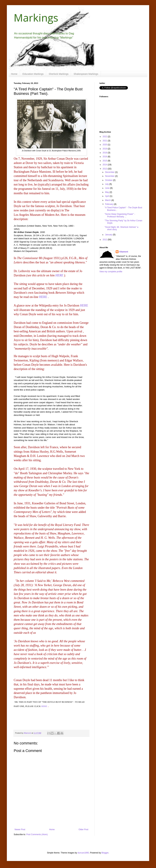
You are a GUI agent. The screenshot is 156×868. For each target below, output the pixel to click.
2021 (105, 141)
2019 (105, 149)
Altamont (124, 252)
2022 (105, 137)
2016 (105, 157)
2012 (105, 240)
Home (14, 74)
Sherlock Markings (59, 74)
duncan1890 (83, 853)
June (108, 188)
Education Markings (33, 74)
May (107, 192)
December (110, 172)
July (107, 184)
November (110, 176)
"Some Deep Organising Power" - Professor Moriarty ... (120, 215)
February (109, 204)
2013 (105, 169)
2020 (105, 145)
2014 (105, 165)
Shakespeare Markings (86, 74)
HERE (59, 275)
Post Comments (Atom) (37, 834)
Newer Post (20, 829)
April (107, 196)
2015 (105, 161)
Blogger (105, 853)
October (109, 180)
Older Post (83, 829)
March (108, 200)
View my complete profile (111, 272)
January (109, 235)
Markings (36, 18)
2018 (105, 153)
